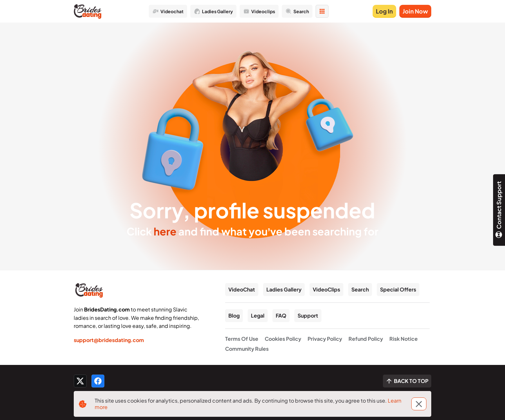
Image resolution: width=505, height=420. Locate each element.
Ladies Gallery (284, 289)
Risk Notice (404, 339)
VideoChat (242, 289)
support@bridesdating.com (109, 340)
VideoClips (326, 289)
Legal (258, 315)
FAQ (281, 315)
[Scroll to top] (407, 381)
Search (360, 289)
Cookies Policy (283, 339)
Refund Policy (366, 339)
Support (308, 315)
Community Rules (247, 349)
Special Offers (398, 289)
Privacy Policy (325, 339)
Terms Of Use (242, 339)
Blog (234, 315)
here (165, 231)
